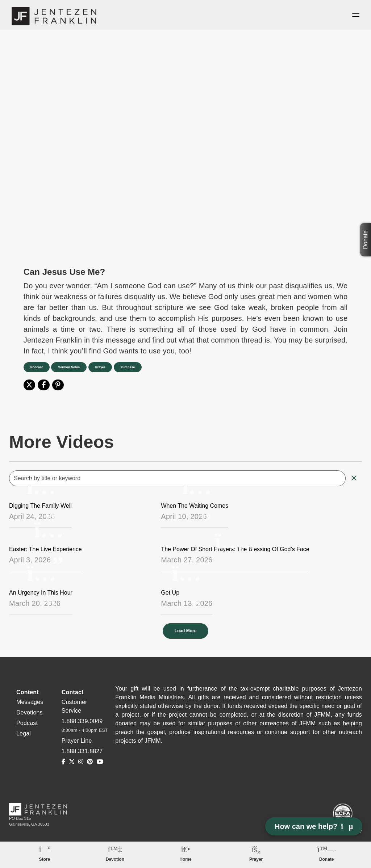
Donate (365, 240)
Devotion (115, 859)
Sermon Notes (72, 369)
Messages (30, 703)
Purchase (134, 369)
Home (185, 859)
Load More (186, 633)
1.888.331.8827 (82, 753)
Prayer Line (77, 742)
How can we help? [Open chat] (314, 826)
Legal (24, 735)
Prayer (105, 369)
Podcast (37, 369)
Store (44, 859)
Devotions (30, 714)
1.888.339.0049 (82, 723)
